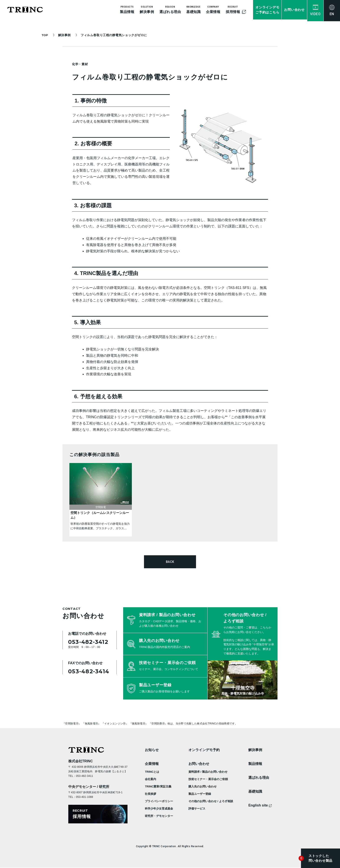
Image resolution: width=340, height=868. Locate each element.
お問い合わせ (199, 764)
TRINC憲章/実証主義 (158, 786)
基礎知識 (255, 791)
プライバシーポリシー (159, 801)
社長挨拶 (150, 794)
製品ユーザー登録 (200, 794)
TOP (45, 35)
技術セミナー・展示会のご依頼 (208, 779)
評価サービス (197, 808)
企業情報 (152, 764)
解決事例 (66, 35)
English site (260, 805)
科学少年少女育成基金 (159, 808)
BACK (170, 562)
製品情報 (255, 764)
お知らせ (152, 750)
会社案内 (150, 779)
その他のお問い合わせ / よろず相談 (211, 801)
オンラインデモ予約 (204, 750)
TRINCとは (152, 772)
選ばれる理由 (259, 777)
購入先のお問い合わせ (203, 786)
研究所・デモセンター (159, 816)
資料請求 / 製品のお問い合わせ (208, 772)
